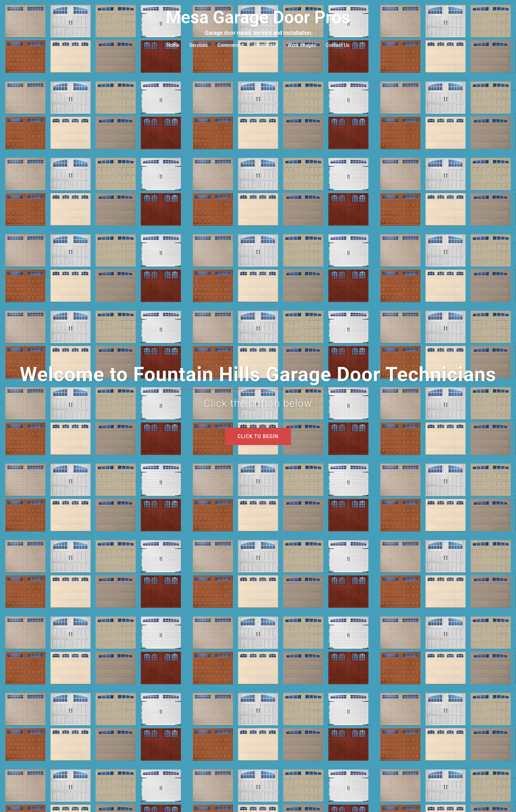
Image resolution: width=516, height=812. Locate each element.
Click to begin (258, 436)
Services (199, 45)
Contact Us (338, 45)
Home (173, 45)
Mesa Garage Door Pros (258, 17)
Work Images (302, 45)
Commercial (231, 45)
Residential (266, 45)
